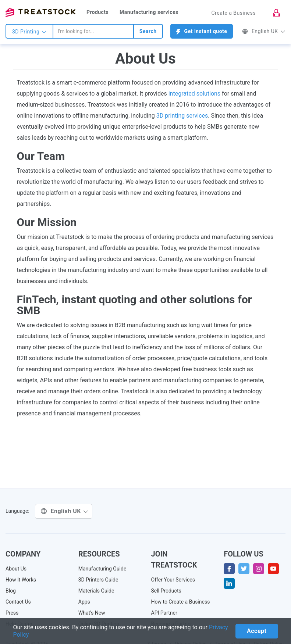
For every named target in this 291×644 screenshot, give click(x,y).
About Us (16, 569)
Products (97, 12)
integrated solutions (194, 94)
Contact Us (18, 602)
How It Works (21, 580)
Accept (257, 631)
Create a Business (233, 13)
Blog (11, 591)
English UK (264, 31)
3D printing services (182, 116)
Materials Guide (96, 591)
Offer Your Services (173, 580)
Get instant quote (202, 31)
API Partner (164, 613)
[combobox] (93, 31)
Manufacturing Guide (102, 569)
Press (12, 613)
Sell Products (166, 591)
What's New (92, 613)
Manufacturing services (149, 12)
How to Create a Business (181, 602)
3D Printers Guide (98, 580)
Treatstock (40, 12)
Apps (84, 602)
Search (148, 31)
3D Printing (29, 32)
